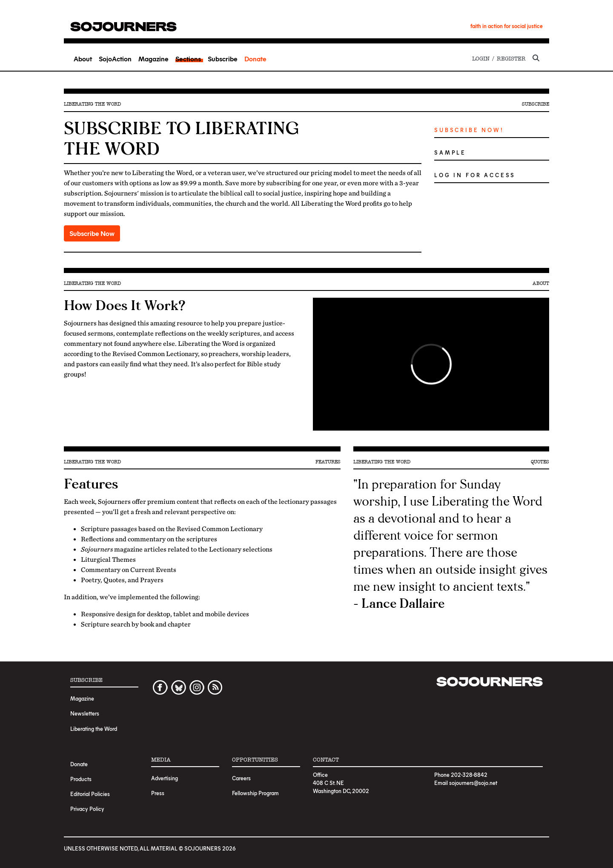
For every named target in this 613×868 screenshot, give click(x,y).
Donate (255, 59)
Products (81, 779)
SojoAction (115, 59)
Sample (450, 152)
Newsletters (85, 713)
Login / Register (499, 59)
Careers (241, 778)
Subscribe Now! (469, 130)
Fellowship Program (255, 793)
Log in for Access (475, 175)
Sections (188, 59)
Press (158, 793)
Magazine (153, 59)
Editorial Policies (90, 794)
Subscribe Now (92, 233)
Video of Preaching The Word (431, 364)
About (83, 59)
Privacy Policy (87, 809)
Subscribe (223, 59)
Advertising (165, 778)
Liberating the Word (94, 729)
